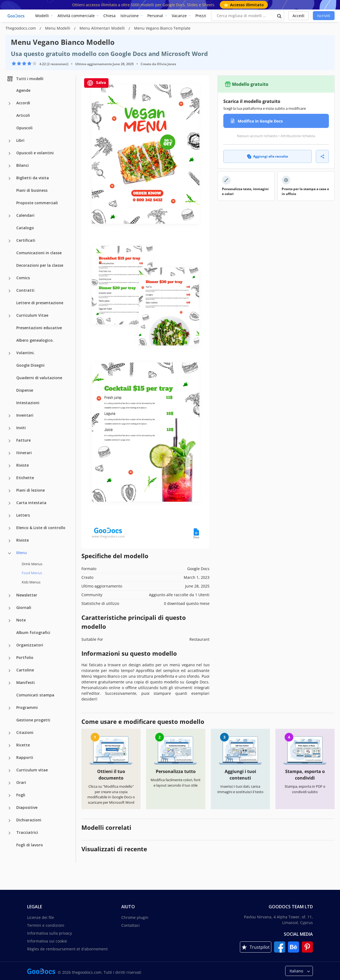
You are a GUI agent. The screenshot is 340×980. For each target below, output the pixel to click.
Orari (21, 782)
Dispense (25, 390)
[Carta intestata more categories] (9, 503)
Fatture (23, 440)
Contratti (25, 290)
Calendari (25, 215)
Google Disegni (30, 365)
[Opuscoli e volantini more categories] (9, 153)
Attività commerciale (76, 16)
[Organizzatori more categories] (9, 646)
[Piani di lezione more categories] (9, 491)
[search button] (279, 16)
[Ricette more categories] (9, 746)
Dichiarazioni (29, 820)
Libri (20, 140)
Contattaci (131, 925)
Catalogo (25, 228)
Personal (155, 16)
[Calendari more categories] (9, 216)
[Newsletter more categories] (9, 596)
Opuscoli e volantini (35, 153)
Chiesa (109, 16)
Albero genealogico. (35, 340)
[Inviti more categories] (9, 428)
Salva (96, 83)
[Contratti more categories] (9, 291)
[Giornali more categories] (9, 608)
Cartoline (25, 670)
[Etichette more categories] (9, 478)
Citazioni (25, 732)
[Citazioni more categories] (9, 733)
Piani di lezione (31, 490)
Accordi (23, 103)
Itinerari (24, 453)
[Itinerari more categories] (9, 453)
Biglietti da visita (33, 178)
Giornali (24, 607)
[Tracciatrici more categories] (9, 833)
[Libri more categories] (9, 141)
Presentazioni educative (39, 328)
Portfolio (25, 657)
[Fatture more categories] (9, 441)
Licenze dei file (41, 917)
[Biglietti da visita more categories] (9, 178)
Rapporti (25, 757)
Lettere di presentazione (40, 303)
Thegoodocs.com (21, 28)
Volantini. (26, 353)
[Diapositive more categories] (9, 808)
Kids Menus (31, 582)
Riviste (23, 465)
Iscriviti (324, 16)
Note (21, 620)
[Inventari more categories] (9, 416)
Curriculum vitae (32, 770)
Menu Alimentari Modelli (103, 28)
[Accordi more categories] (9, 103)
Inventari (25, 415)
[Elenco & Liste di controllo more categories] (9, 528)
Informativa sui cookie (47, 941)
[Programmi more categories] (9, 708)
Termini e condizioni (46, 925)
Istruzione (130, 16)
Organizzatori (30, 645)
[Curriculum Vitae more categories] (9, 316)
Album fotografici (33, 632)
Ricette (23, 745)
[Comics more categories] (9, 278)
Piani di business (32, 190)
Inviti (21, 428)
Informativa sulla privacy (50, 933)
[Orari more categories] (9, 783)
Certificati (26, 240)
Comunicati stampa (35, 695)
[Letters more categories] (9, 516)
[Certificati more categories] (9, 241)
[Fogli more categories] (9, 796)
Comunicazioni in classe (39, 253)
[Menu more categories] (9, 553)
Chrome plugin (135, 917)
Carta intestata (31, 503)
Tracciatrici (27, 832)
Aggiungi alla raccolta (267, 156)
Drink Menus (32, 564)
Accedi (298, 16)
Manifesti (26, 682)
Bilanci (23, 165)
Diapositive (27, 807)
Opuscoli (24, 128)
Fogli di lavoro (30, 845)
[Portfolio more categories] (9, 658)
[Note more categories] (9, 621)
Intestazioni (28, 403)
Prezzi (201, 16)
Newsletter (27, 595)
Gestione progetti (33, 720)
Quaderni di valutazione (39, 378)
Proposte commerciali (37, 203)
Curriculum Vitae (32, 315)
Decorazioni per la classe (40, 265)
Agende (23, 90)
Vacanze (179, 16)
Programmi (27, 707)
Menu (22, 553)
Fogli (21, 795)
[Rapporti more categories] (9, 758)
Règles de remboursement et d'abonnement (67, 949)
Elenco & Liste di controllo (41, 528)
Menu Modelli (58, 28)
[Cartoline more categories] (9, 671)
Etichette (25, 478)
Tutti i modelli (25, 79)
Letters (23, 515)
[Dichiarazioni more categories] (9, 821)
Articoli (23, 115)
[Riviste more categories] (9, 466)
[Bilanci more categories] (9, 166)
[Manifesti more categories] (9, 683)
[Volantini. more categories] (9, 353)
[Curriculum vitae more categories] (9, 771)
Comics (23, 278)
